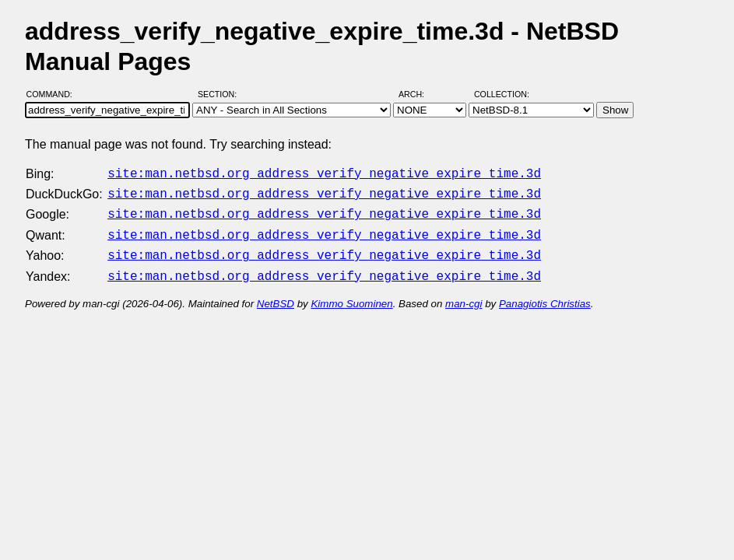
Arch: (418, 94)
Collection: (502, 94)
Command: (54, 94)
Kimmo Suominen (351, 294)
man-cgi (464, 294)
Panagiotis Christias (545, 294)
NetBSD (276, 294)
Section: (221, 94)
